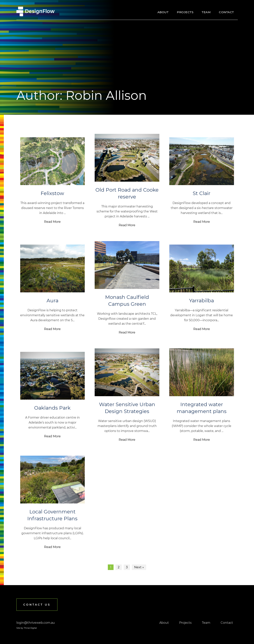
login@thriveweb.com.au (36, 623)
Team (206, 12)
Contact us (37, 605)
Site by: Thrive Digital (27, 628)
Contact (226, 12)
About (163, 12)
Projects (185, 12)
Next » (139, 567)
